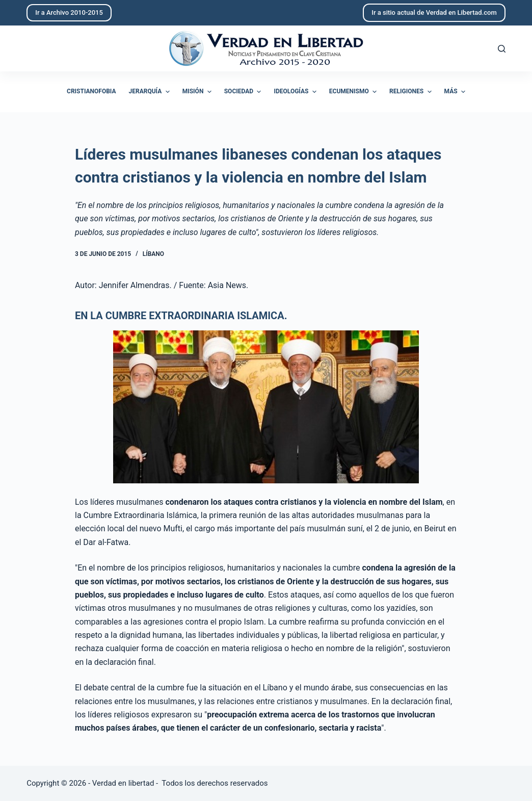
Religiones (411, 92)
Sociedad (244, 92)
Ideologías (296, 92)
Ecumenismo (354, 92)
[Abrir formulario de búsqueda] (502, 49)
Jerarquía (151, 92)
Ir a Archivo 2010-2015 (69, 12)
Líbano (153, 254)
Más (456, 92)
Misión (198, 92)
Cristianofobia (91, 91)
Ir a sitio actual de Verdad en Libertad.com (434, 12)
